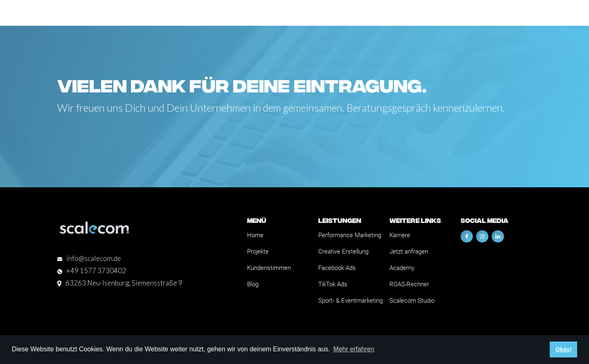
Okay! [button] (564, 349)
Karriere (400, 235)
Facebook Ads (337, 268)
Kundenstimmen (269, 268)
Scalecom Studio (412, 301)
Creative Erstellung (343, 252)
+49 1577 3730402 (96, 271)
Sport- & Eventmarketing (351, 301)
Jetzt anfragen (409, 252)
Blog (253, 284)
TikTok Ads (333, 284)
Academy (402, 268)
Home (255, 235)
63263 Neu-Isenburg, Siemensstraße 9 (124, 283)
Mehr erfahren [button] (354, 349)
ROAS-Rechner (409, 284)
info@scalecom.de (94, 258)
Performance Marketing (350, 235)
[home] (88, 13)
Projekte (258, 252)
